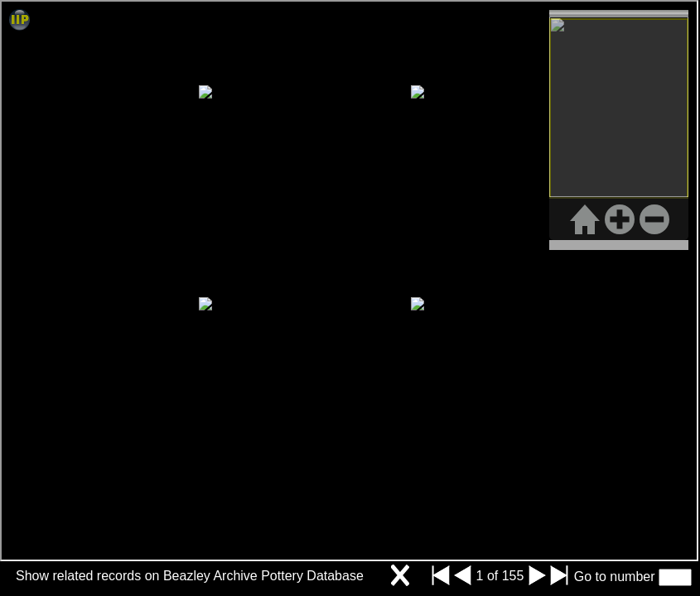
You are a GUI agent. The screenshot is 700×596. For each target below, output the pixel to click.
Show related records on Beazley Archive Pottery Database (190, 576)
